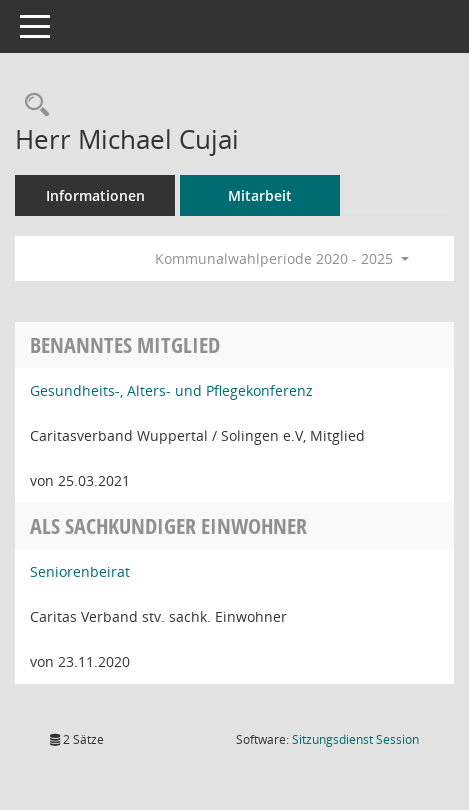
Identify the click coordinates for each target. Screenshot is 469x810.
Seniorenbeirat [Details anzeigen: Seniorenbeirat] (80, 571)
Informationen (95, 195)
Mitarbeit (260, 195)
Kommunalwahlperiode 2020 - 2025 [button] (282, 258)
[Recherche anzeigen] (32, 105)
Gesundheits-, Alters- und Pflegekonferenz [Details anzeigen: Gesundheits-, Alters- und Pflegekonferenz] (171, 390)
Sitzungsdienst (355, 739)
